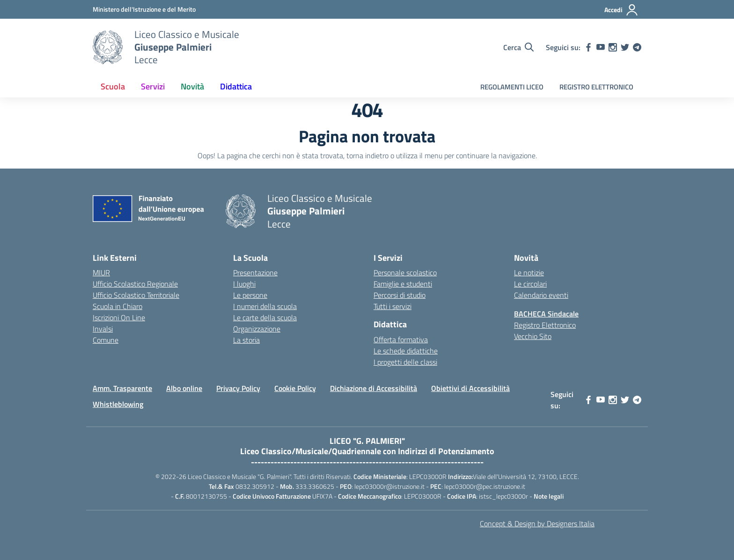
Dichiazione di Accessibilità (374, 388)
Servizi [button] (153, 86)
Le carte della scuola (265, 317)
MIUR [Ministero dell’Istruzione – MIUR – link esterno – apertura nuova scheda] (101, 273)
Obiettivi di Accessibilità (470, 388)
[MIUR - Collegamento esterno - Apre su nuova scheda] (144, 9)
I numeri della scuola (265, 306)
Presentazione (255, 273)
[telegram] (637, 47)
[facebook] (588, 47)
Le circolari (530, 284)
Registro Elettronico (545, 325)
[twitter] (625, 47)
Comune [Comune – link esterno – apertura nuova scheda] (106, 340)
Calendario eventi (541, 295)
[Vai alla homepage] (108, 47)
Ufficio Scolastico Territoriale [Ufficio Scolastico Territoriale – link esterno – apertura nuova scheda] (136, 295)
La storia (246, 340)
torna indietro (367, 155)
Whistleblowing (118, 404)
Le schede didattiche (406, 351)
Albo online (184, 388)
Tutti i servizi (393, 306)
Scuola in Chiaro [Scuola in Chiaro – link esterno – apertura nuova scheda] (117, 306)
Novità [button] (192, 86)
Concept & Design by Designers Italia (537, 523)
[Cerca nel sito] (518, 47)
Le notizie (529, 273)
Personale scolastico (405, 273)
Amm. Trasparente (122, 388)
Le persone (250, 295)
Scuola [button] (113, 86)
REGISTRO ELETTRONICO (596, 87)
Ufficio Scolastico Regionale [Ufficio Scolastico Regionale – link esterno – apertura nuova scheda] (135, 284)
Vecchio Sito (533, 336)
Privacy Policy (238, 388)
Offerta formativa (401, 339)
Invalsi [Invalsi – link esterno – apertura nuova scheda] (103, 329)
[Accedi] (621, 10)
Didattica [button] (236, 86)
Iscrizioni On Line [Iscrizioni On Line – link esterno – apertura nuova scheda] (119, 317)
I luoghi (244, 284)
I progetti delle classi (405, 362)
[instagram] (613, 47)
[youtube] (601, 47)
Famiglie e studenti (403, 284)
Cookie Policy (295, 388)
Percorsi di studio (400, 295)
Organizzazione (257, 329)
